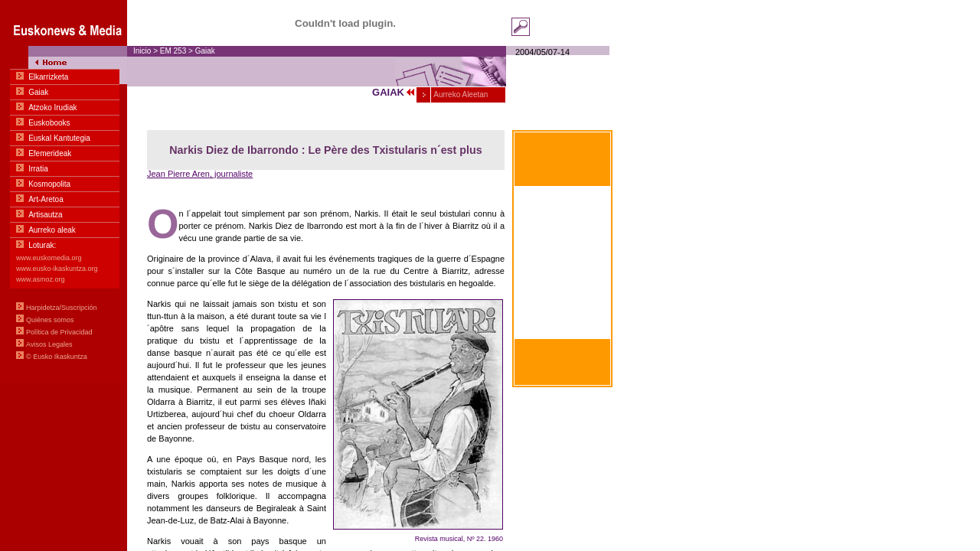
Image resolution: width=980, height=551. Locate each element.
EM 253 (173, 51)
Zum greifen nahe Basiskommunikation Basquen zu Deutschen (563, 318)
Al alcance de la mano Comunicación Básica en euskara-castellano (562, 207)
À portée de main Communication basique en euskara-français (562, 243)
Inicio (142, 51)
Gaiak (205, 51)
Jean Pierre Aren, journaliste (200, 174)
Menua (64, 191)
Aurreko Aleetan (460, 95)
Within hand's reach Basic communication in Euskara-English (563, 281)
